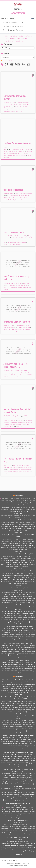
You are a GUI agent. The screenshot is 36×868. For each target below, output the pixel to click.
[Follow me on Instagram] (8, 19)
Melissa (7, 289)
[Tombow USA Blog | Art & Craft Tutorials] (18, 6)
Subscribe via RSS (8, 61)
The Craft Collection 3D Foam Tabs (20, 424)
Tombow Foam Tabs (9, 426)
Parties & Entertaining (13, 467)
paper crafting (22, 109)
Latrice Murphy (25, 196)
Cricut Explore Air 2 (13, 151)
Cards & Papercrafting (23, 103)
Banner (17, 375)
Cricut (5, 151)
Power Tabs (17, 377)
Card (30, 238)
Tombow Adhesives (21, 155)
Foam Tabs (22, 151)
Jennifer (24, 377)
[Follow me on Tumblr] (9, 19)
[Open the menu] (33, 18)
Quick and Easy (27, 472)
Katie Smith (19, 111)
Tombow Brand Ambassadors (14, 26)
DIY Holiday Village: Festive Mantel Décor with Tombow (15, 607)
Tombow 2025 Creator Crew (12, 22)
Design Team (7, 105)
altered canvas (16, 418)
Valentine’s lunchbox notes (13, 190)
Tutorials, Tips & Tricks (26, 467)
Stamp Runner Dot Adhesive (25, 422)
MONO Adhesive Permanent (11, 198)
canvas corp (24, 418)
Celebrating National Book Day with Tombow (19, 36)
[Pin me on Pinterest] (13, 19)
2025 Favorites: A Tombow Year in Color (12, 499)
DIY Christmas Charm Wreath (12, 643)
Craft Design (28, 149)
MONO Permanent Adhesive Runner (17, 242)
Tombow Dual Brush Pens (24, 287)
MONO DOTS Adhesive (22, 153)
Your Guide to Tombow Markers (14, 41)
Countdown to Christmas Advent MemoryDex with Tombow (18, 588)
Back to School (11, 375)
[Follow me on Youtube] (11, 19)
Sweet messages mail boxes (14, 232)
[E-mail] (2, 19)
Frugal (10, 472)
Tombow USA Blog (19, 495)
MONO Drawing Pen (9, 155)
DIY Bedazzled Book (12, 660)
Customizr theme (22, 866)
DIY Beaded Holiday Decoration (12, 626)
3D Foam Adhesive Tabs (21, 107)
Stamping (29, 109)
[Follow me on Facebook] (6, 19)
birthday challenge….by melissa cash (17, 322)
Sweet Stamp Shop (9, 111)
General (30, 193)
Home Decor (23, 375)
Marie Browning (11, 153)
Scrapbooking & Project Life (19, 105)
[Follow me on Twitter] (4, 19)
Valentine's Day (11, 200)
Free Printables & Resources (13, 30)
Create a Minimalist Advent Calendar (16, 39)
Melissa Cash (25, 285)
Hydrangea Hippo (17, 472)
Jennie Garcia (21, 420)
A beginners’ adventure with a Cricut (17, 143)
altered (26, 238)
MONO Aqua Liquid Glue (19, 240)
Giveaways (26, 283)
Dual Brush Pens (13, 109)
